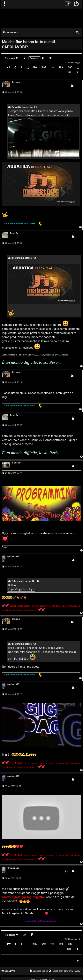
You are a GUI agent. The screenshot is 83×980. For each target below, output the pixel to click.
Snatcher (16, 463)
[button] (9, 67)
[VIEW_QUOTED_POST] (36, 107)
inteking (16, 82)
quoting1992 (13, 556)
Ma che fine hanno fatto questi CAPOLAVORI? (28, 44)
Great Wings (13, 868)
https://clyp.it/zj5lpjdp (22, 589)
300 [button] (70, 67)
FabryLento (18, 581)
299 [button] (61, 67)
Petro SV (16, 107)
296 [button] (35, 67)
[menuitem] (76, 4)
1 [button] (21, 67)
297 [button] (44, 67)
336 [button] (69, 72)
